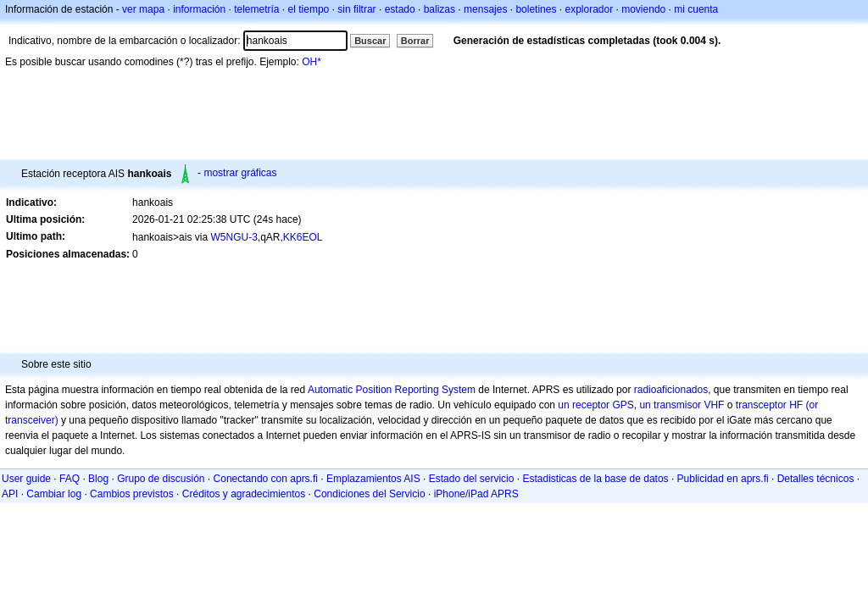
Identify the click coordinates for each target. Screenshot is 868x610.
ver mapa (143, 9)
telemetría (256, 9)
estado (400, 9)
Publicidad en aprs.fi (723, 479)
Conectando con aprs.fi (266, 479)
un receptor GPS (595, 405)
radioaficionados (671, 390)
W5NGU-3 (234, 237)
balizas (440, 9)
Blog (98, 479)
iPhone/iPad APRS (476, 494)
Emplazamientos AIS (373, 479)
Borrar (415, 41)
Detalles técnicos (816, 479)
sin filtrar (356, 9)
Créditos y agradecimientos (244, 494)
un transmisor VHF (682, 405)
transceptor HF (769, 405)
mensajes (485, 9)
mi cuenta (696, 9)
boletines (536, 9)
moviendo (643, 9)
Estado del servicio (472, 479)
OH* (312, 62)
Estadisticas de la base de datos (595, 479)
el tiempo (309, 9)
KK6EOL (303, 237)
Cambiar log (54, 494)
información (199, 9)
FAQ (70, 479)
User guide (26, 479)
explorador (589, 9)
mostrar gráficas (240, 173)
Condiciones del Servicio (369, 494)
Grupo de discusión (161, 479)
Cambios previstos (132, 494)
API (10, 494)
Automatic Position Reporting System (392, 390)
